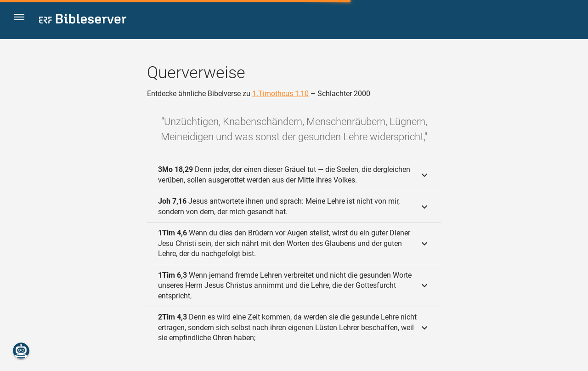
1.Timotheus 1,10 (280, 94)
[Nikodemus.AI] (21, 351)
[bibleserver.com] (83, 20)
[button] (23, 20)
